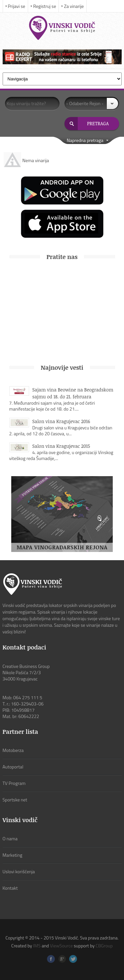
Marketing (13, 855)
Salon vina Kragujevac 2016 (61, 421)
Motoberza (13, 750)
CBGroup (104, 946)
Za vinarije (74, 6)
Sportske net (15, 800)
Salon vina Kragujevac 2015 (61, 446)
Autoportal (13, 767)
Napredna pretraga (85, 140)
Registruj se (44, 6)
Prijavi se (17, 6)
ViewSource (61, 946)
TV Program (14, 783)
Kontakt (10, 888)
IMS (37, 946)
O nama (10, 838)
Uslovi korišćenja (19, 871)
